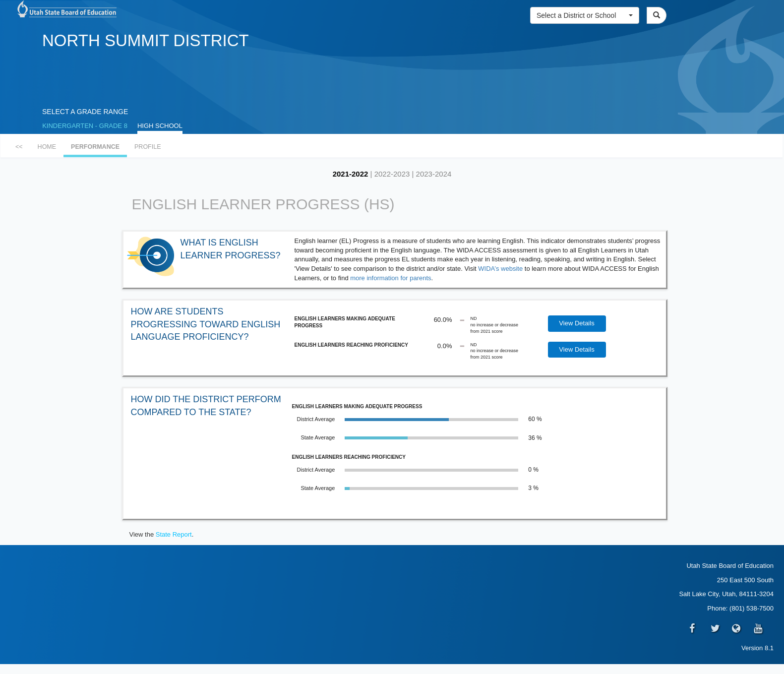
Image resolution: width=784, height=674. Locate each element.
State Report (174, 534)
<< (19, 147)
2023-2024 (434, 174)
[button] (585, 15)
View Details (576, 323)
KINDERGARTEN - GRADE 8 (85, 126)
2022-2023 (392, 174)
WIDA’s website (501, 269)
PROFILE (148, 147)
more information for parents (391, 278)
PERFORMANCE (95, 147)
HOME (47, 147)
